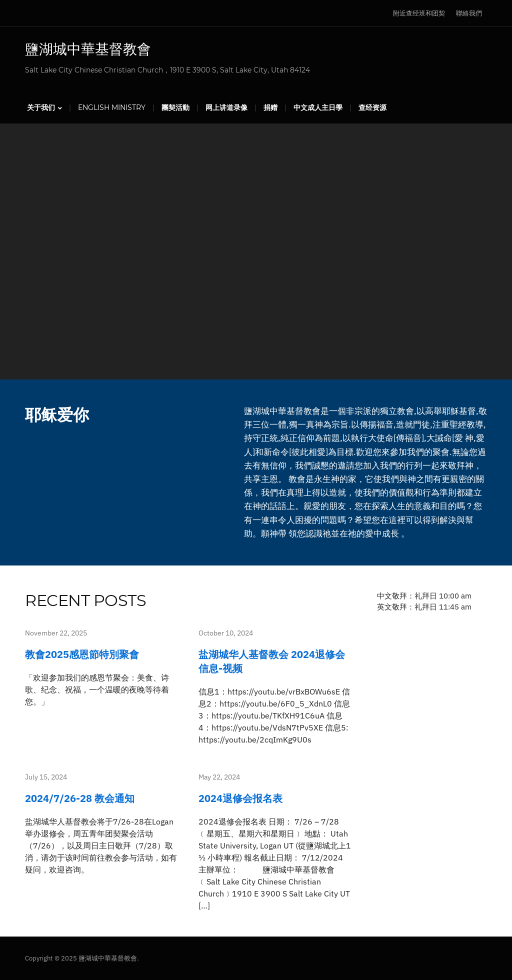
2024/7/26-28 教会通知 (80, 798)
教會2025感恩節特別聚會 (82, 654)
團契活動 (175, 107)
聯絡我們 (469, 13)
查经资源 (372, 107)
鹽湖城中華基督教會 (88, 49)
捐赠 (270, 107)
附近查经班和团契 (419, 13)
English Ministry (112, 107)
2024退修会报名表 (240, 798)
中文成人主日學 (318, 107)
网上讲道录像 (226, 107)
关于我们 (41, 107)
